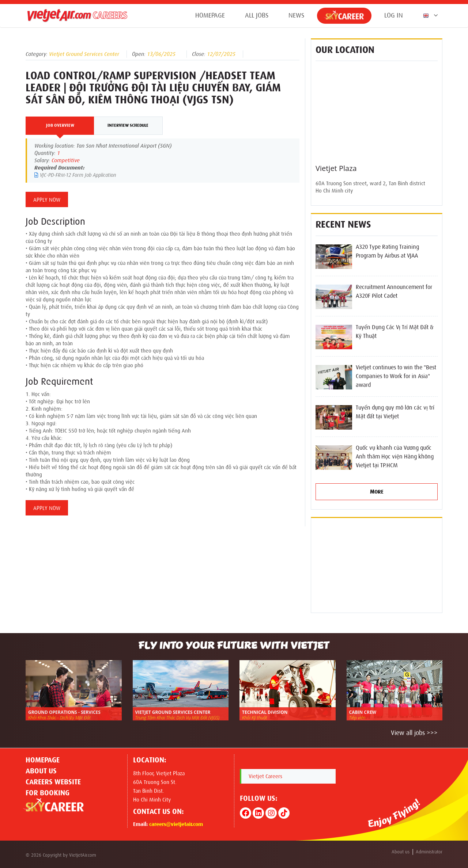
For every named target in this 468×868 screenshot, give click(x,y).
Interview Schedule (128, 125)
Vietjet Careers (265, 776)
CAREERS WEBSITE (53, 782)
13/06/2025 (161, 54)
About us (41, 771)
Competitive (66, 160)
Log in (394, 15)
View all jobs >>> (414, 733)
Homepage (210, 15)
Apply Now (47, 200)
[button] (429, 15)
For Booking (48, 793)
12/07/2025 (221, 54)
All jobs (257, 15)
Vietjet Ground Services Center (84, 54)
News (296, 15)
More (377, 492)
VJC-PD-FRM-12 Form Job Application (75, 175)
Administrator (429, 852)
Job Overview (60, 125)
